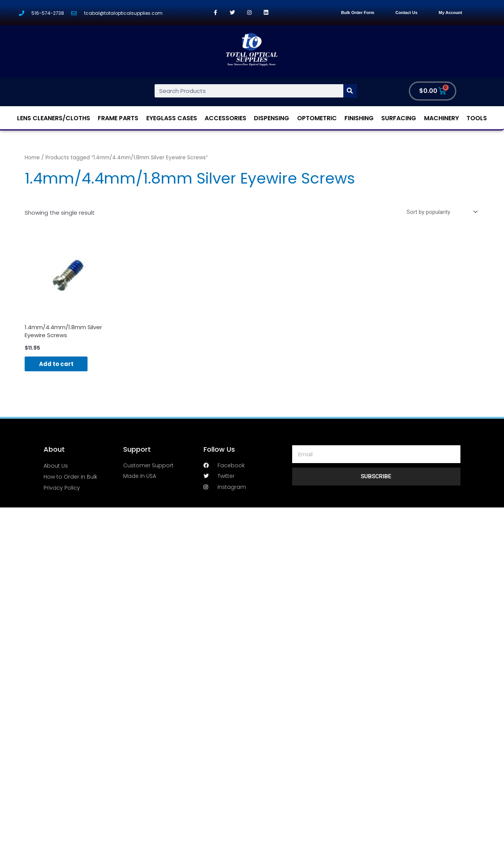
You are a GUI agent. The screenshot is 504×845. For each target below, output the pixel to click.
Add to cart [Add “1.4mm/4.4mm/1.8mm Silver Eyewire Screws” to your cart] (57, 364)
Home (32, 158)
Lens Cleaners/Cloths (54, 118)
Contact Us (407, 13)
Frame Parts (118, 118)
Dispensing (272, 118)
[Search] (350, 91)
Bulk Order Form (358, 13)
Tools (477, 118)
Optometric (317, 118)
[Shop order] (441, 212)
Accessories (225, 118)
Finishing (359, 118)
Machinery (441, 118)
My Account (451, 13)
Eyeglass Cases (172, 118)
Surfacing (399, 118)
